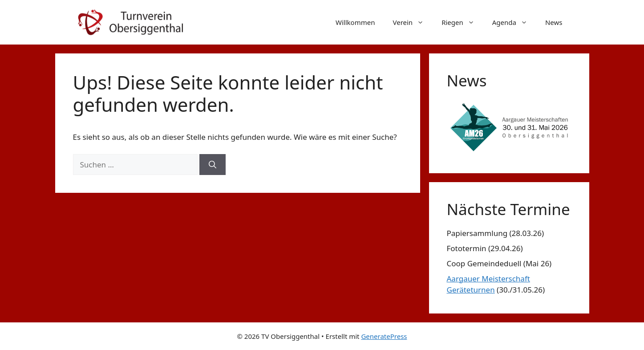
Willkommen (355, 22)
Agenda (514, 22)
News (554, 22)
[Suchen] (213, 165)
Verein (413, 22)
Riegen (462, 22)
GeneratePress (384, 336)
